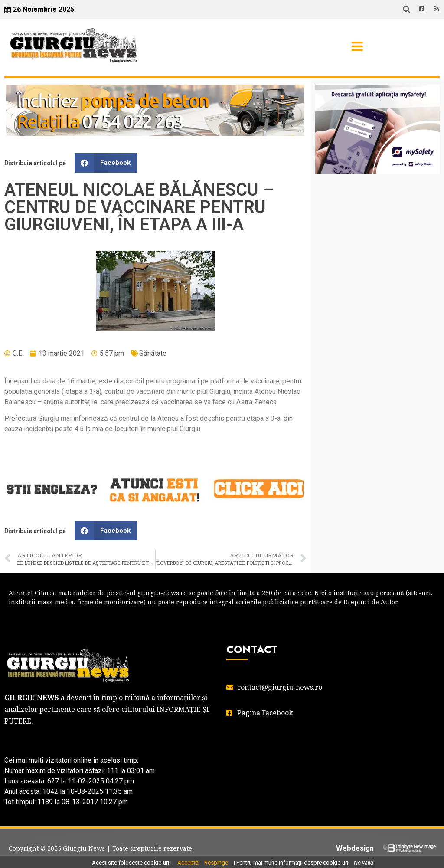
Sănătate (153, 353)
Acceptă (188, 863)
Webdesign (355, 848)
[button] (106, 163)
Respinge (216, 863)
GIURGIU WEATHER (377, 215)
